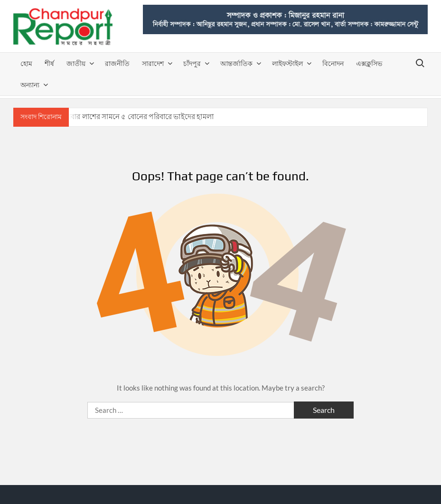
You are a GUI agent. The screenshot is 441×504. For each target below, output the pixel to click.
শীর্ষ (49, 63)
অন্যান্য (30, 85)
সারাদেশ (153, 63)
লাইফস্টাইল (287, 63)
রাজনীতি (117, 63)
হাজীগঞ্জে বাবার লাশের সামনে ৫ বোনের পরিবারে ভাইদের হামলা (125, 117)
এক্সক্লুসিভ (369, 63)
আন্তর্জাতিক (236, 63)
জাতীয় (76, 63)
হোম (26, 63)
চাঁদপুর (192, 63)
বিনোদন (333, 63)
